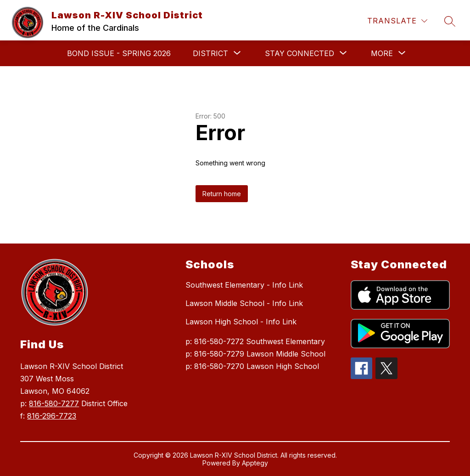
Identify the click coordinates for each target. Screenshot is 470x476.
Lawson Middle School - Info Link (244, 303)
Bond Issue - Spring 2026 (119, 53)
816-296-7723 (52, 416)
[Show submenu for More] (382, 53)
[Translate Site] (397, 21)
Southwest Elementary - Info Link (244, 285)
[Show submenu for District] (210, 53)
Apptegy (255, 463)
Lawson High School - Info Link (241, 322)
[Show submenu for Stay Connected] (299, 53)
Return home (222, 194)
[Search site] (450, 21)
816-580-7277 (54, 403)
